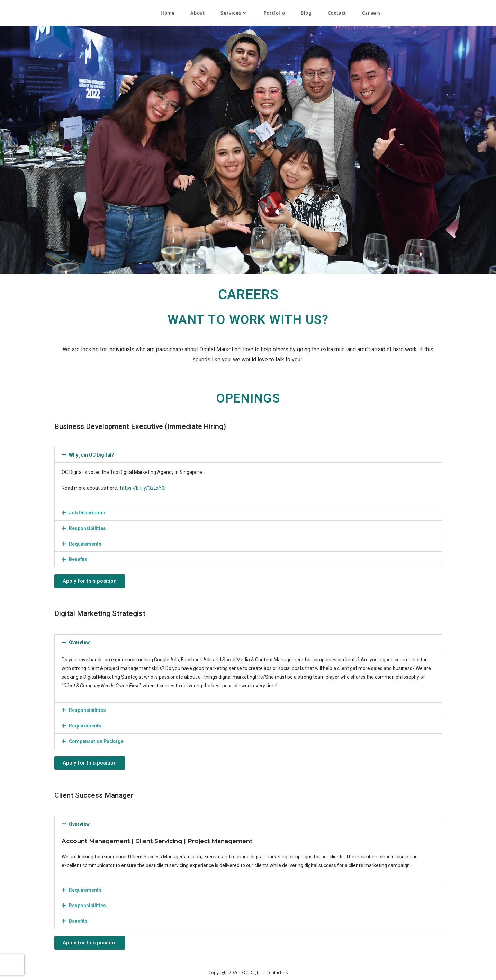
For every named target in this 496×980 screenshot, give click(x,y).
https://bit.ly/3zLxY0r (143, 488)
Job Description (87, 513)
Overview (79, 642)
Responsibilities (87, 528)
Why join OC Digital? (92, 455)
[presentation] (12, 965)
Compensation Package (96, 741)
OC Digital (19, 13)
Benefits (78, 559)
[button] (248, 455)
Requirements (85, 544)
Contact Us (277, 973)
